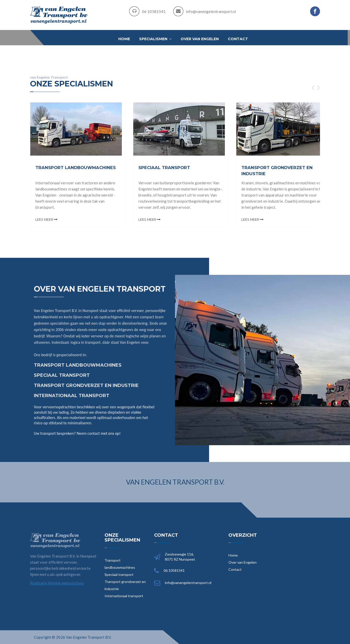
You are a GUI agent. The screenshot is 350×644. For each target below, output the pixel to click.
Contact (238, 39)
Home (124, 39)
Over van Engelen (200, 39)
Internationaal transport (124, 596)
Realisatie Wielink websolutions (57, 583)
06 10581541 (154, 11)
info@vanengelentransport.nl (211, 11)
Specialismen (155, 39)
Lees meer (47, 219)
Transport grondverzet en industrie (125, 585)
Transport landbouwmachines (120, 564)
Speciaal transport (119, 574)
